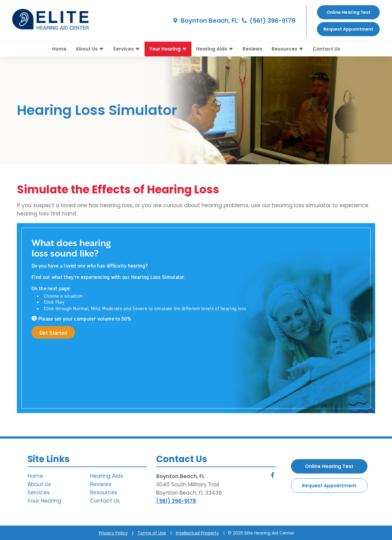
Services (126, 49)
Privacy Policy (113, 533)
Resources (288, 49)
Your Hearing (168, 49)
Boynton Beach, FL (180, 476)
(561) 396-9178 (268, 21)
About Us (90, 49)
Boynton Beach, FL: (205, 21)
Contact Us (326, 49)
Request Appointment (348, 29)
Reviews (253, 49)
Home (59, 49)
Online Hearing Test (329, 466)
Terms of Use (152, 533)
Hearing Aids (215, 49)
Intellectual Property (197, 533)
